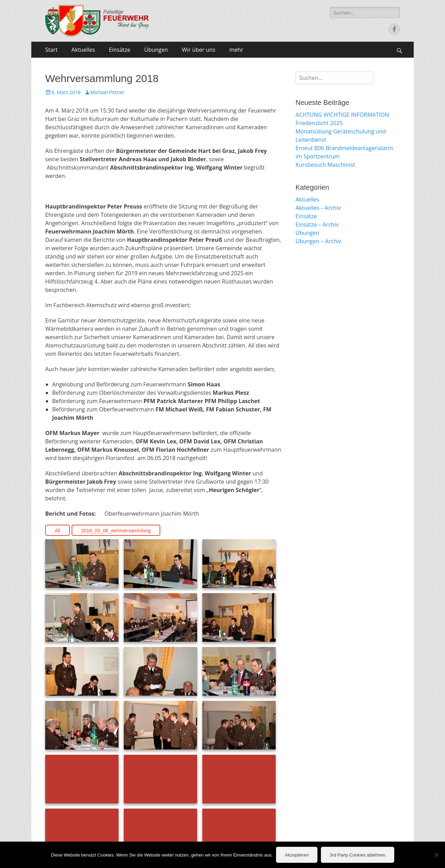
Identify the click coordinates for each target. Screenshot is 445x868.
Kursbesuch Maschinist (325, 165)
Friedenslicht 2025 (319, 123)
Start (51, 50)
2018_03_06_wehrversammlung (116, 531)
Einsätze (119, 50)
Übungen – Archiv (318, 241)
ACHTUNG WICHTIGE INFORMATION (342, 115)
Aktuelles (83, 50)
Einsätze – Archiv (317, 224)
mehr (236, 50)
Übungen (156, 50)
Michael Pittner (107, 92)
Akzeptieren (297, 855)
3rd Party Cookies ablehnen (357, 855)
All (58, 531)
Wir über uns (199, 50)
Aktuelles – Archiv (318, 208)
